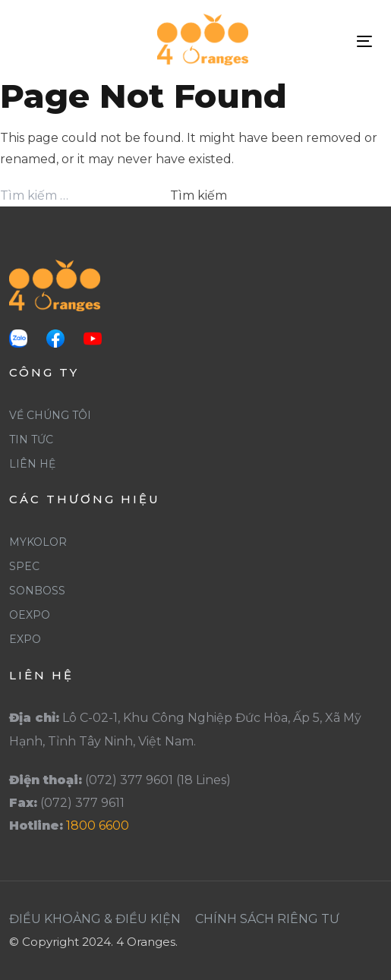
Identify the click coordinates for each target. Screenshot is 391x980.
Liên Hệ (32, 464)
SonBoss (37, 591)
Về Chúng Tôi (50, 415)
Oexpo (30, 615)
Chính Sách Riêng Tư (267, 919)
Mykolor (38, 542)
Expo (25, 639)
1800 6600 (98, 826)
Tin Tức (31, 440)
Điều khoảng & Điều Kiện (95, 919)
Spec (24, 566)
